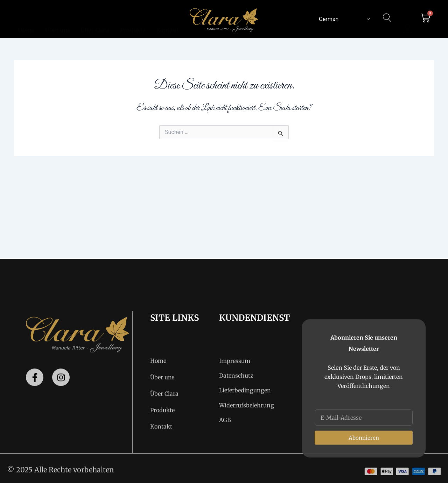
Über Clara (95, 21)
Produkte (133, 21)
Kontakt (167, 21)
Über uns (58, 21)
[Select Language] (343, 19)
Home (26, 21)
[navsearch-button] (387, 22)
